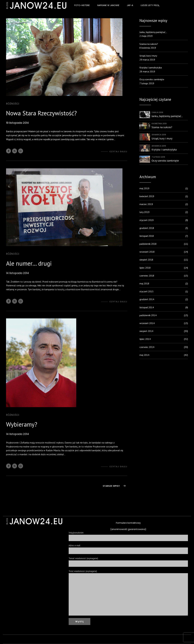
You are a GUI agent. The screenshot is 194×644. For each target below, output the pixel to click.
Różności (13, 104)
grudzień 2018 (147, 228)
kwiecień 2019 (147, 196)
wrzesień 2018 (147, 252)
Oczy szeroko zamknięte (152, 79)
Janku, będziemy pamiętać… (153, 32)
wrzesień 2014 (147, 323)
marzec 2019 (146, 204)
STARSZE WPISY (111, 486)
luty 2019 (144, 212)
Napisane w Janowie (108, 5)
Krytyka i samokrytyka (151, 67)
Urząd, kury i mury (148, 56)
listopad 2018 (147, 236)
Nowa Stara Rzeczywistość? (41, 113)
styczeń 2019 (146, 220)
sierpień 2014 (146, 331)
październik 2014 (148, 315)
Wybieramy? (22, 428)
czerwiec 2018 (147, 276)
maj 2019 (144, 188)
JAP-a (130, 5)
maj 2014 (144, 355)
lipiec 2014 (145, 339)
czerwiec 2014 (147, 347)
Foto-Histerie (82, 5)
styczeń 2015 (146, 291)
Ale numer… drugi (29, 267)
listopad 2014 (147, 307)
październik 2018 (148, 244)
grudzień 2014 (147, 299)
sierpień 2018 (146, 260)
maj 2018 (144, 283)
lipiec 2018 (145, 268)
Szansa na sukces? (149, 44)
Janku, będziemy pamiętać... (167, 116)
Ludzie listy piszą (150, 5)
